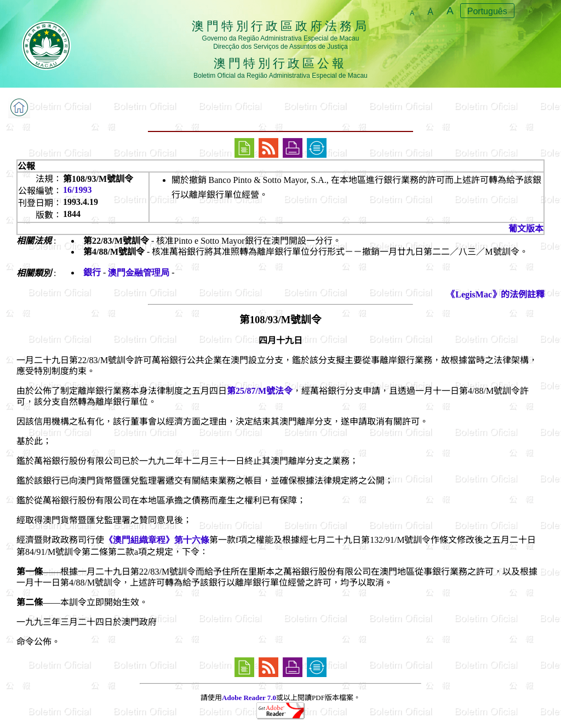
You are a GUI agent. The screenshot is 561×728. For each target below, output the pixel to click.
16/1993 (77, 190)
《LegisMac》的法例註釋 (496, 294)
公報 (26, 166)
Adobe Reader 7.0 (249, 698)
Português (487, 11)
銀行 (92, 273)
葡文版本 (526, 229)
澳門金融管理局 (139, 273)
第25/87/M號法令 (260, 391)
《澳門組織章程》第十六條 (157, 540)
